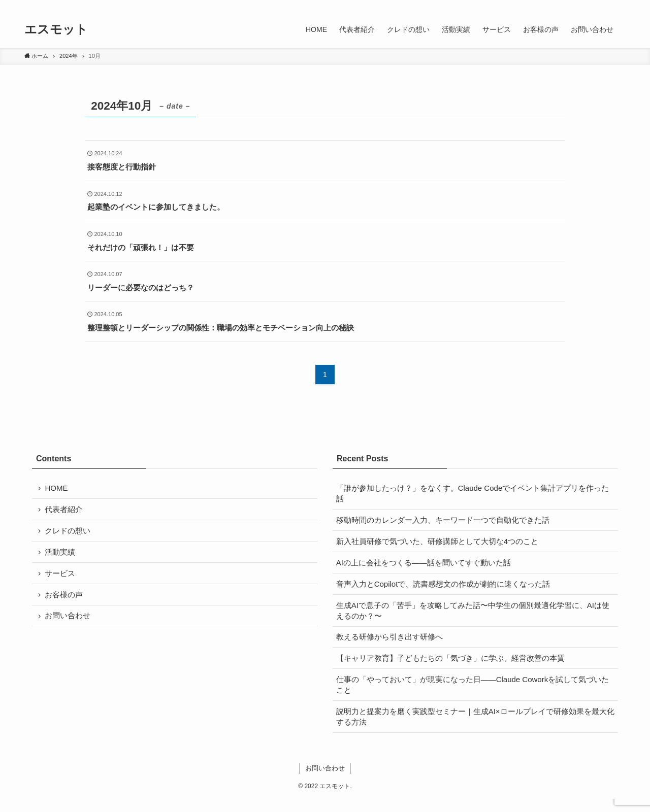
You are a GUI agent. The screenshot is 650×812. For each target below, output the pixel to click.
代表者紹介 (64, 511)
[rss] (606, 6)
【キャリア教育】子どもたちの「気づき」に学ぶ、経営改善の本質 (451, 668)
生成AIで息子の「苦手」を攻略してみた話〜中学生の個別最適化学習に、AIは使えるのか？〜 (473, 617)
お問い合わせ (68, 624)
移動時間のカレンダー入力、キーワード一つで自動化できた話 (443, 521)
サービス (60, 579)
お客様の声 (64, 601)
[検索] (619, 6)
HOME (57, 488)
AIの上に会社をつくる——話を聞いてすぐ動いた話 (424, 567)
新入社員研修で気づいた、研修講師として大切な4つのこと (438, 544)
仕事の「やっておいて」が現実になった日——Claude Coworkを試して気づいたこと (473, 696)
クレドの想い (68, 534)
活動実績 (60, 556)
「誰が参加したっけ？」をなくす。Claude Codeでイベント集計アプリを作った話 (473, 494)
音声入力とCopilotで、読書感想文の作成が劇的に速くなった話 (444, 589)
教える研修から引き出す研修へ (390, 645)
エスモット (56, 29)
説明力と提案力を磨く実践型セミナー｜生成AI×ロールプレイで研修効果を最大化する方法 (472, 729)
